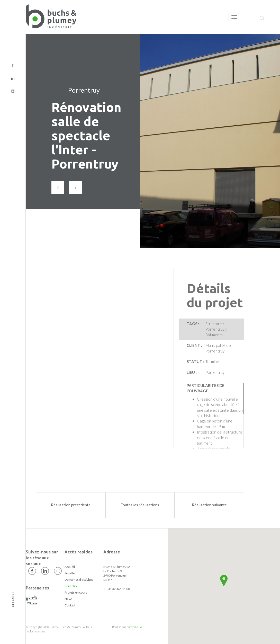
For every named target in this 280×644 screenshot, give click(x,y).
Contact (70, 605)
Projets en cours (76, 592)
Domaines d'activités (79, 580)
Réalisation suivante (209, 505)
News (69, 599)
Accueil (70, 567)
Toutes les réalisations (140, 505)
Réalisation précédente (71, 505)
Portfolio (71, 586)
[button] (224, 581)
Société (70, 573)
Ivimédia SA (134, 627)
